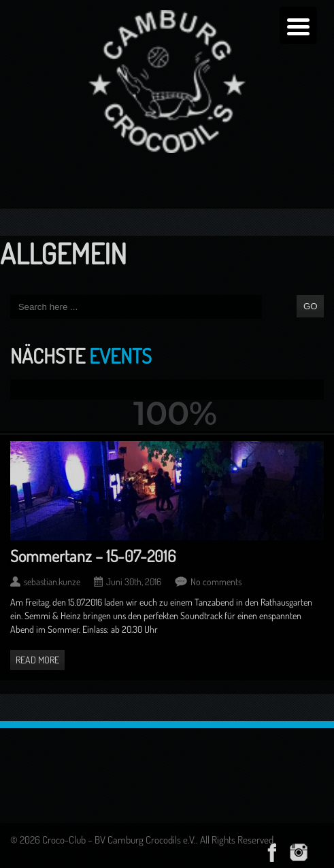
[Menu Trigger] (298, 25)
